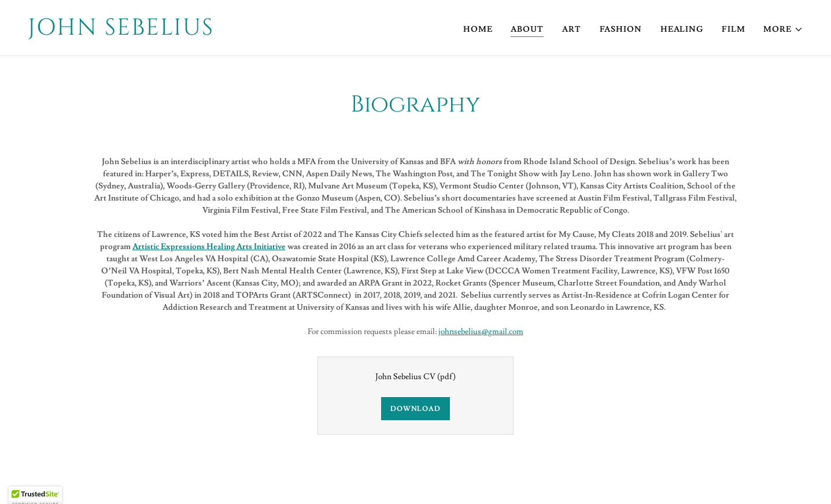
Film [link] (734, 29)
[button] (783, 29)
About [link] (527, 29)
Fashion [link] (621, 29)
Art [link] (572, 29)
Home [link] (478, 29)
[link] (217, 32)
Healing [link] (682, 29)
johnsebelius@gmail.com (481, 332)
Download (415, 409)
